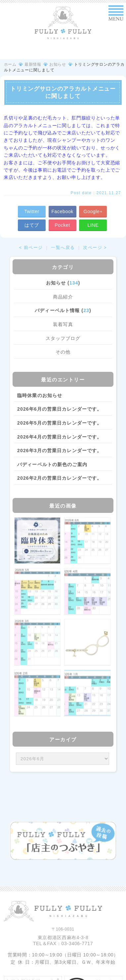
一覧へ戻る (63, 248)
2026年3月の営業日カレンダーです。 (60, 450)
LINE (93, 225)
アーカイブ (63, 739)
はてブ (32, 225)
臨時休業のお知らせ (40, 395)
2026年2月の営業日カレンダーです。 (60, 478)
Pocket (62, 225)
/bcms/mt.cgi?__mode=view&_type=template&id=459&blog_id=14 (63, 759)
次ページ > (95, 248)
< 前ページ (31, 248)
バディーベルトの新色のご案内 (52, 464)
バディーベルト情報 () (63, 310)
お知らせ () (63, 283)
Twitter (32, 211)
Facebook (62, 211)
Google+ (93, 211)
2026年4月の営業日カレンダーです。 (60, 437)
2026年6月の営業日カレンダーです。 (60, 409)
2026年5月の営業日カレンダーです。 (60, 423)
